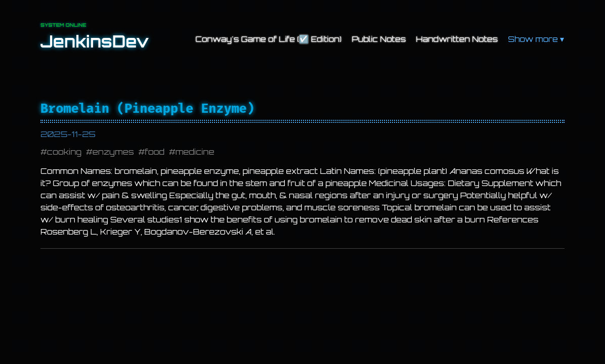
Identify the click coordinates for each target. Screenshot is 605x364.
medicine (195, 152)
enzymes (113, 152)
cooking (64, 152)
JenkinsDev (95, 41)
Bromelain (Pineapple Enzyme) (147, 108)
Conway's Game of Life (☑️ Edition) (268, 39)
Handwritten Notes (457, 39)
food (155, 152)
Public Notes (379, 39)
